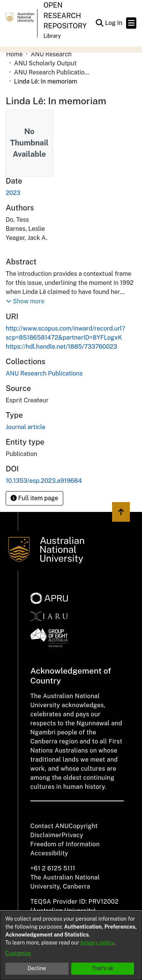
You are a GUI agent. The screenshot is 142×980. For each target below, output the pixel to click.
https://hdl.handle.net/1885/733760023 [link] (61, 347)
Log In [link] (114, 23)
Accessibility (49, 853)
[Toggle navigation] (131, 23)
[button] (99, 23)
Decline (37, 968)
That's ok (102, 968)
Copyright (83, 826)
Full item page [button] (34, 498)
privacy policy (97, 943)
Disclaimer (46, 835)
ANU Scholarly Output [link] (45, 63)
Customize (18, 953)
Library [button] (52, 36)
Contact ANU (49, 826)
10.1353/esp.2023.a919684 (44, 481)
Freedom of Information (65, 844)
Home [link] (14, 54)
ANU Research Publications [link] (52, 72)
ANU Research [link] (51, 54)
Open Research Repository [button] (65, 15)
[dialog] (71, 946)
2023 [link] (13, 193)
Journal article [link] (26, 427)
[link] (44, 373)
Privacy (73, 835)
